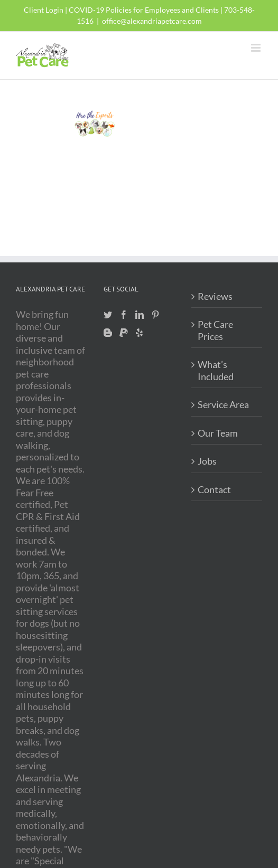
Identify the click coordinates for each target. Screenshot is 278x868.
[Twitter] (108, 315)
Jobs (207, 461)
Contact (214, 489)
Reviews (215, 296)
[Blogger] (108, 333)
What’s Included (216, 370)
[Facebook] (124, 315)
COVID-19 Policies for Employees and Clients (144, 10)
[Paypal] (124, 333)
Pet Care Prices (215, 330)
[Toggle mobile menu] (257, 48)
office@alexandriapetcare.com (152, 21)
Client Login (44, 10)
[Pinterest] (155, 315)
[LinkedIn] (140, 315)
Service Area (223, 404)
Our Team (218, 433)
